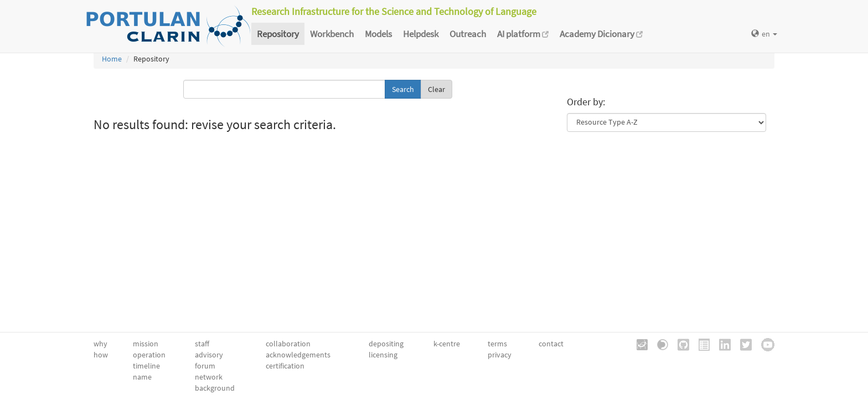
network (209, 377)
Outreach (468, 34)
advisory (209, 355)
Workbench (332, 34)
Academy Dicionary (601, 34)
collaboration (288, 344)
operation (149, 355)
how (101, 355)
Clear (436, 89)
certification (285, 366)
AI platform (523, 34)
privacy (500, 355)
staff (202, 344)
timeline (146, 366)
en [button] (764, 34)
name (142, 377)
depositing (386, 344)
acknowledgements (298, 355)
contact (551, 344)
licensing (383, 355)
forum (205, 366)
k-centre (447, 344)
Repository (278, 34)
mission (146, 344)
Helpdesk (421, 34)
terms (497, 344)
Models (378, 34)
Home (112, 59)
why (100, 344)
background (215, 388)
